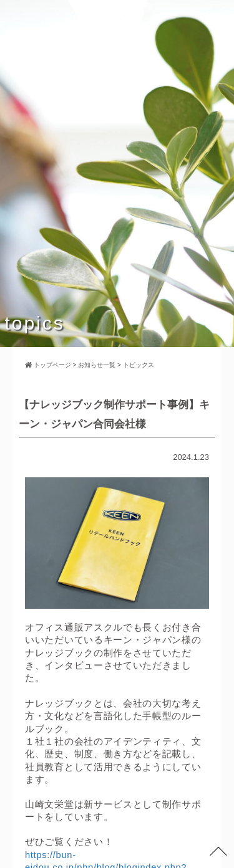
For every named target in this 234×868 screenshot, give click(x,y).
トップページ (48, 365)
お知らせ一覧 (97, 365)
